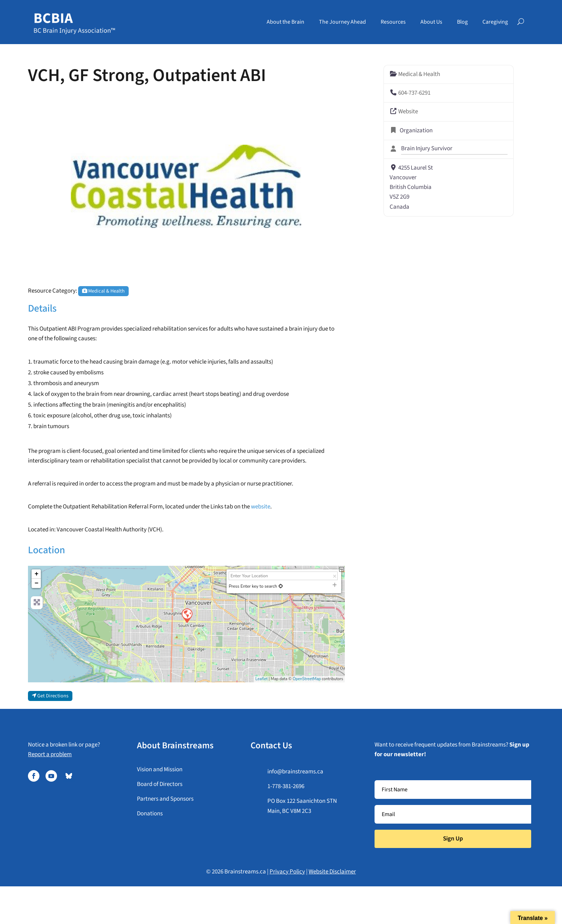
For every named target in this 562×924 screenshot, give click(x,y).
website (261, 507)
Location (46, 550)
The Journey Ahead (342, 22)
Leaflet (262, 679)
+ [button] (37, 574)
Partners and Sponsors (165, 799)
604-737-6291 (414, 93)
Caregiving (495, 22)
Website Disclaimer (332, 872)
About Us (431, 22)
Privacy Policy (287, 872)
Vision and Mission (160, 769)
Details (42, 308)
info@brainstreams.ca (295, 772)
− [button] (37, 583)
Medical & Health (103, 291)
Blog (462, 22)
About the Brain (285, 22)
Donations (150, 814)
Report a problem (50, 754)
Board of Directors (160, 784)
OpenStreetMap (307, 679)
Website (408, 112)
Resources (393, 22)
